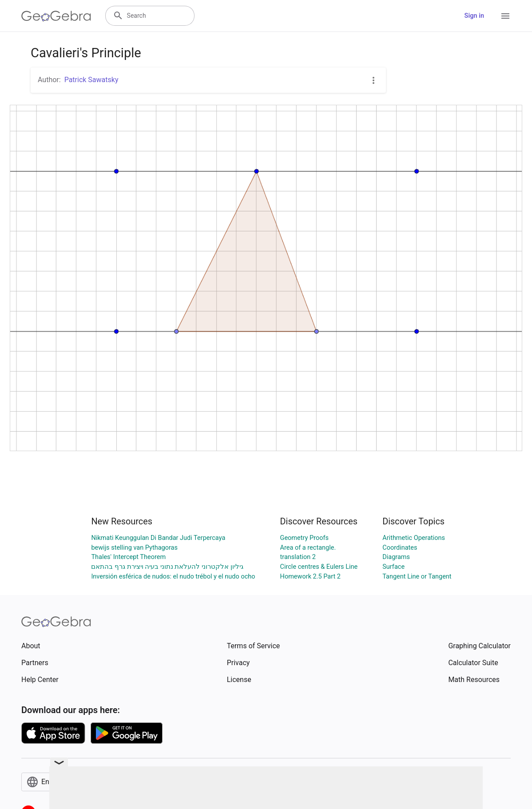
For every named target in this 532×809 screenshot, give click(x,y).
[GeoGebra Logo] (56, 16)
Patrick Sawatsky (91, 80)
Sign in (474, 16)
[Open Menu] (505, 16)
